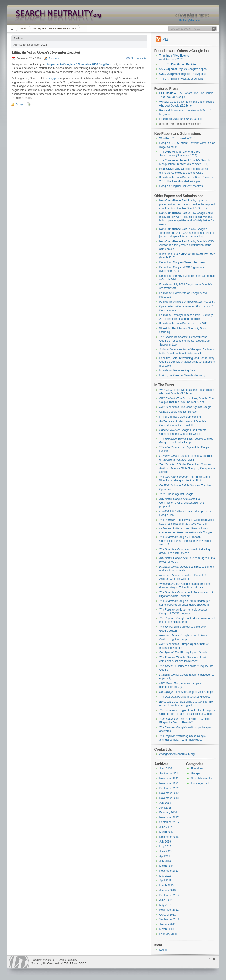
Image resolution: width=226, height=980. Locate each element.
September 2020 (169, 788)
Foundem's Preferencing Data (177, 370)
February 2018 (168, 812)
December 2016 (169, 837)
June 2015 (166, 851)
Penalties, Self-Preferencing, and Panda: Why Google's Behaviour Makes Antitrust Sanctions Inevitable (187, 362)
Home (13, 29)
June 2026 (166, 769)
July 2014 (165, 861)
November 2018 (169, 798)
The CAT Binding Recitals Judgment (181, 79)
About (23, 28)
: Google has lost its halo (178, 412)
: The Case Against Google (185, 407)
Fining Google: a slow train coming (180, 417)
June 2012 (166, 900)
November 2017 (169, 817)
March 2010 (167, 929)
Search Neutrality (202, 779)
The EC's (178, 64)
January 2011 (168, 924)
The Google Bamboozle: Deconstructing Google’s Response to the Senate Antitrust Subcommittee (185, 341)
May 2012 (165, 905)
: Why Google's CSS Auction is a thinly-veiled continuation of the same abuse (187, 245)
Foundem (197, 769)
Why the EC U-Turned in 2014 (177, 138)
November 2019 (169, 793)
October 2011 (168, 915)
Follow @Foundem (191, 21)
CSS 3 (82, 963)
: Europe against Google (176, 494)
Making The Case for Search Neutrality (54, 28)
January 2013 (168, 890)
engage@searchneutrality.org (177, 754)
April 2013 (165, 881)
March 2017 (167, 832)
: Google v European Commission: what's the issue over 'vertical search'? (185, 541)
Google (20, 104)
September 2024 (169, 774)
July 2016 (165, 842)
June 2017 (166, 827)
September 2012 (169, 895)
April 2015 (165, 856)
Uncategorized (200, 783)
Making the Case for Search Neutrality (182, 375)
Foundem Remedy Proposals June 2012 (184, 324)
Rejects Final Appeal (183, 74)
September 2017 (169, 822)
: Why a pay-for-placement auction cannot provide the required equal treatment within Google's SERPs (187, 204)
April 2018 (165, 808)
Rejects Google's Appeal (183, 69)
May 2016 (165, 847)
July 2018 (165, 803)
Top (213, 959)
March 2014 (167, 866)
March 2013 (167, 885)
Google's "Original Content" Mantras (181, 186)
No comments (139, 58)
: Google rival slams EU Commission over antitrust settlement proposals (182, 503)
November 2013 (169, 871)
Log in (163, 950)
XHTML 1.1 (67, 963)
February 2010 (168, 934)
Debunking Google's (182, 262)
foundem (54, 58)
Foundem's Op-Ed (181, 119)
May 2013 (165, 876)
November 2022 (169, 779)
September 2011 (169, 919)
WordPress (19, 962)
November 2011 (169, 910)
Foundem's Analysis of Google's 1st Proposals (187, 302)
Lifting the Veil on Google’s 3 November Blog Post (46, 52)
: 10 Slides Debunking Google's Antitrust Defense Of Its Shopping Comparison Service (187, 468)
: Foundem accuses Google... (185, 697)
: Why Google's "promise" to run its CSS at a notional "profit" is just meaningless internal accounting (187, 233)
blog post (54, 78)
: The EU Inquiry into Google (184, 653)
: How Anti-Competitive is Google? (187, 692)
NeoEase (48, 963)
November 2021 (169, 783)
